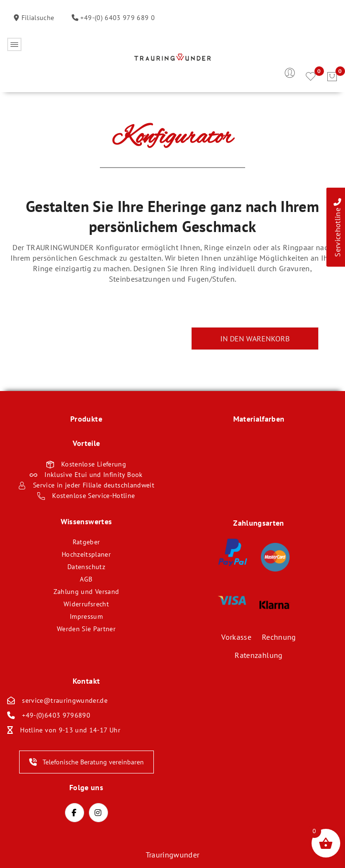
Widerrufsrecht (86, 604)
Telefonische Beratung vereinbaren (86, 762)
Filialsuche (37, 18)
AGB (86, 579)
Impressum (86, 616)
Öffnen (14, 44)
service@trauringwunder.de (65, 700)
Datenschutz (86, 567)
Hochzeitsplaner (86, 554)
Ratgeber (86, 542)
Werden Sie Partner (86, 629)
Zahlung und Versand (86, 592)
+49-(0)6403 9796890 (56, 715)
